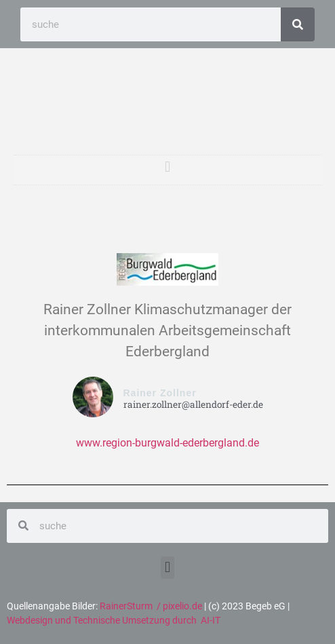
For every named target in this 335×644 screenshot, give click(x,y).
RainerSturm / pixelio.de (151, 606)
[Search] (298, 24)
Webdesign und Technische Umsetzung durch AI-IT (114, 620)
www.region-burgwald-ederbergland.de (167, 443)
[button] (167, 167)
